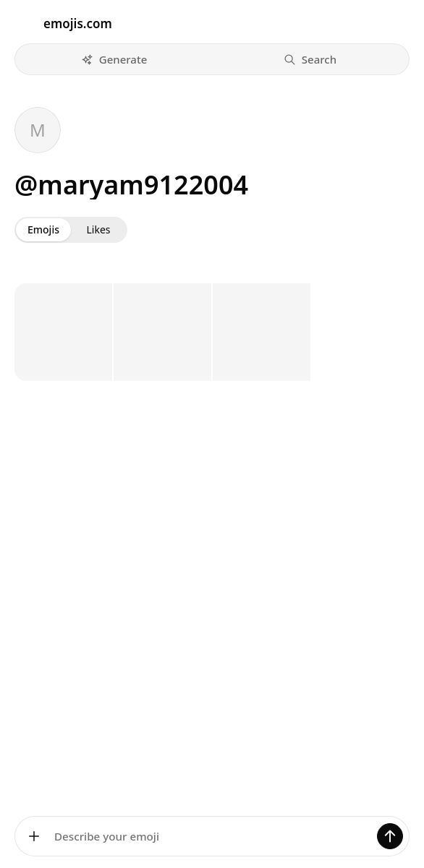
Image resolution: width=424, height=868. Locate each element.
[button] (114, 59)
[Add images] (34, 836)
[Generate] (390, 836)
